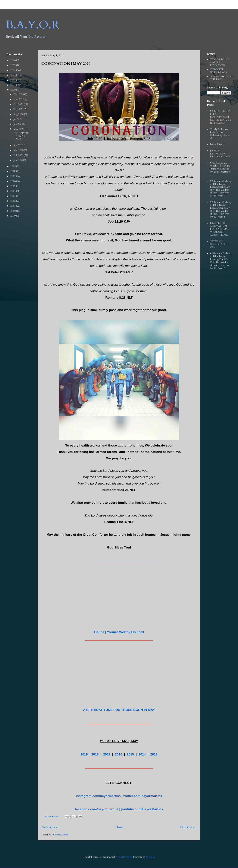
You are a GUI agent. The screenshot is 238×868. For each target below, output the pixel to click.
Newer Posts (50, 827)
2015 (130, 754)
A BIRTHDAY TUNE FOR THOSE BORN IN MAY (119, 710)
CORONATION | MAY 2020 (66, 64)
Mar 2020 (19, 150)
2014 (142, 754)
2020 (13, 90)
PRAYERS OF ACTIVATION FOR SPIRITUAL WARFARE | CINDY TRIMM (219, 229)
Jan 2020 (18, 160)
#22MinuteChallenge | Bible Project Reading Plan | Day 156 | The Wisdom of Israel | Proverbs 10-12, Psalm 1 (221, 209)
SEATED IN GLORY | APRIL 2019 (219, 244)
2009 (13, 216)
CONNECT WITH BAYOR (219, 71)
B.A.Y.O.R (32, 25)
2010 (13, 211)
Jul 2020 (18, 119)
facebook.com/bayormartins (97, 809)
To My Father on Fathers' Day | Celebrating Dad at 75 (220, 134)
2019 (84, 754)
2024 (13, 70)
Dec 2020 (19, 94)
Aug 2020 (19, 114)
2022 (13, 80)
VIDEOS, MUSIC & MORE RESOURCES (220, 62)
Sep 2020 (19, 109)
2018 (95, 754)
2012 (13, 201)
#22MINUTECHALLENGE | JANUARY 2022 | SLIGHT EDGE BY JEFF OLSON (221, 117)
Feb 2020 (19, 155)
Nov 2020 (19, 99)
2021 (13, 85)
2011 (13, 206)
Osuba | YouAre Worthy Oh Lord (119, 632)
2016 (119, 754)
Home (120, 827)
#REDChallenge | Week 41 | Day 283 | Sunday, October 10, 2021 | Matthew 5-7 (220, 169)
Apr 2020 (18, 145)
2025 (13, 65)
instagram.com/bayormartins (98, 796)
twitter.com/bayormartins (143, 796)
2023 (13, 75)
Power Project (217, 144)
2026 (13, 60)
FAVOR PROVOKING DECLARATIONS (220, 154)
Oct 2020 (19, 104)
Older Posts (188, 827)
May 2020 (19, 129)
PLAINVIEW (125, 857)
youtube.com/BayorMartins (142, 809)
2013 (154, 754)
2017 (107, 754)
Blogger (150, 857)
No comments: (52, 817)
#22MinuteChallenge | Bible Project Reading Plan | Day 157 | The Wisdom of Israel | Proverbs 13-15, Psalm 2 (221, 188)
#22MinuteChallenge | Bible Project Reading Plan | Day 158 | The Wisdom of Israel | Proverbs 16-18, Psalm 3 (221, 261)
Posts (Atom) (61, 835)
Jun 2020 (18, 124)
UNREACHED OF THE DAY (220, 78)
